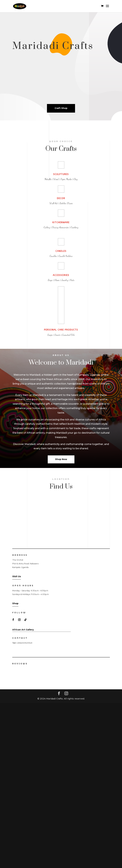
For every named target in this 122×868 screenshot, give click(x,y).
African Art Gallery (23, 630)
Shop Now (61, 459)
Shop (15, 603)
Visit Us (17, 576)
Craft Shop (61, 108)
